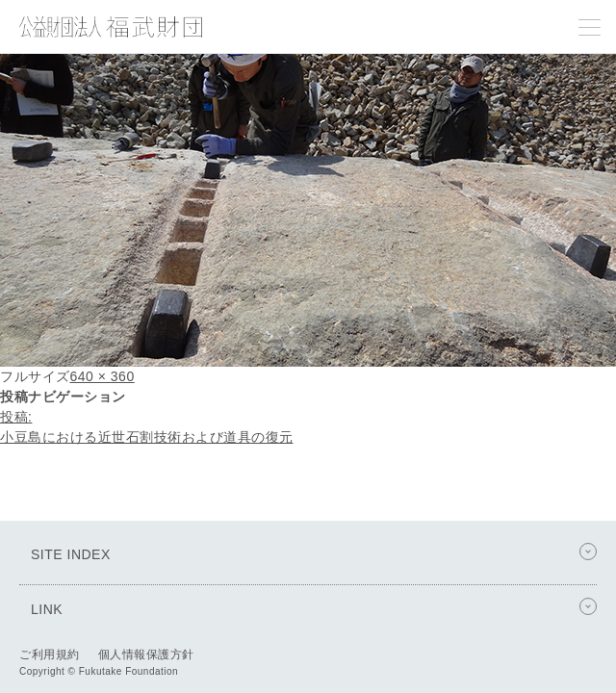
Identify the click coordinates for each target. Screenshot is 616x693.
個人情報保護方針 (146, 654)
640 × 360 (103, 376)
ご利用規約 (50, 654)
